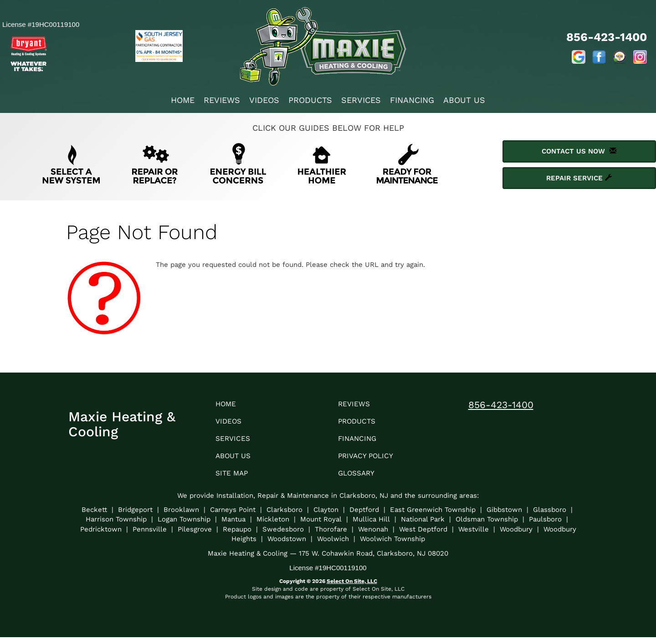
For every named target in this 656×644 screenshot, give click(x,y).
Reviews (222, 100)
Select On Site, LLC (352, 588)
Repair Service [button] (579, 178)
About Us (464, 100)
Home (183, 100)
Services (361, 100)
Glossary (360, 479)
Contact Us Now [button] (579, 151)
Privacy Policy (370, 461)
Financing (412, 100)
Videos (264, 100)
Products (310, 100)
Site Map (234, 479)
